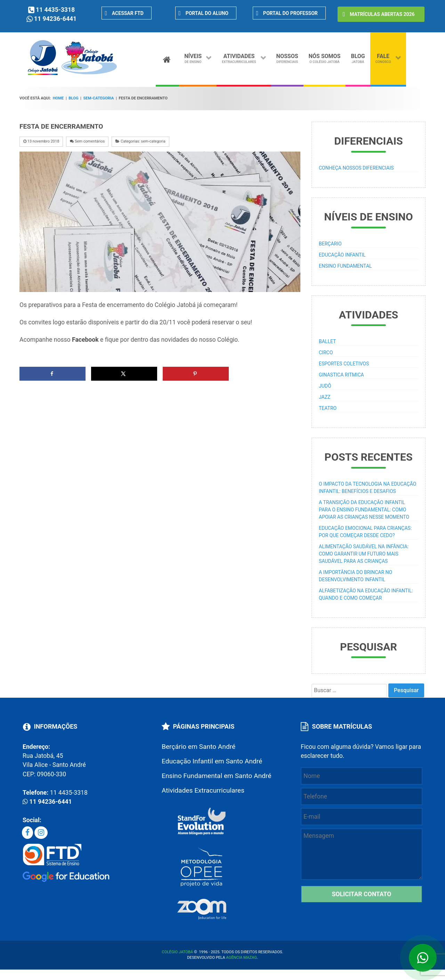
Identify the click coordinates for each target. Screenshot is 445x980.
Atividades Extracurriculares (203, 790)
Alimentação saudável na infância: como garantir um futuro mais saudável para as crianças (364, 554)
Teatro (328, 408)
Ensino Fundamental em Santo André (216, 776)
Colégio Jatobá (178, 952)
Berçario (330, 244)
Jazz (325, 397)
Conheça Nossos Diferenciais (356, 168)
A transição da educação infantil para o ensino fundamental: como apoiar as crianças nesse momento (364, 510)
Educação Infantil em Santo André (212, 761)
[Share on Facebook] (52, 374)
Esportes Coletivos (344, 364)
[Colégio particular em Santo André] (72, 74)
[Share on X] (124, 374)
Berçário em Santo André (199, 747)
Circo (326, 353)
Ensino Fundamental (345, 266)
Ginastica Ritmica (341, 375)
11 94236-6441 (55, 19)
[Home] (167, 58)
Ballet (327, 341)
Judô (325, 386)
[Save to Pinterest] (196, 374)
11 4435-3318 (55, 10)
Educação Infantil (342, 255)
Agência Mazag (241, 958)
